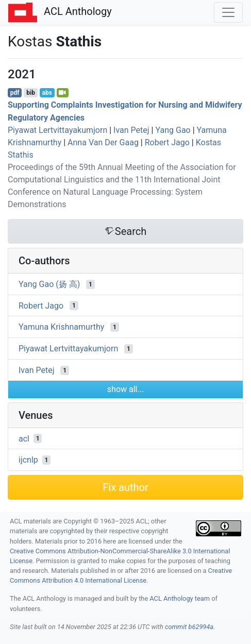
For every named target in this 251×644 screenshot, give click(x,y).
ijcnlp (28, 460)
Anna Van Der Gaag (103, 142)
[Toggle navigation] (228, 12)
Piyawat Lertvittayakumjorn (57, 130)
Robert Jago (167, 142)
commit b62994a (189, 627)
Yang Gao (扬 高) (49, 284)
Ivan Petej (131, 130)
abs (47, 93)
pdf (15, 93)
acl (24, 438)
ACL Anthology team (180, 598)
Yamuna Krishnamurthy (61, 327)
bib (31, 93)
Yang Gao (173, 130)
